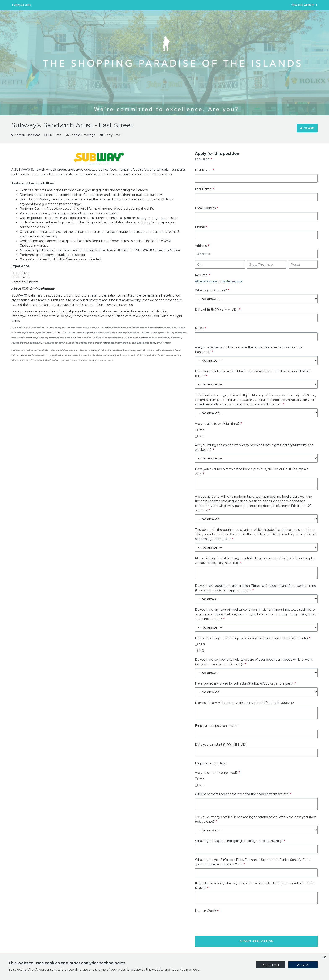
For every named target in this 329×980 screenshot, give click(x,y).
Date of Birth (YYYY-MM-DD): (218, 310)
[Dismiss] (325, 957)
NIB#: (200, 328)
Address (202, 246)
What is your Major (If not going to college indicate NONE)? (240, 841)
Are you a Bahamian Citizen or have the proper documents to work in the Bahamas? (249, 350)
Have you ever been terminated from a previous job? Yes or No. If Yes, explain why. (252, 471)
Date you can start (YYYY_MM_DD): (221, 745)
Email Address (206, 208)
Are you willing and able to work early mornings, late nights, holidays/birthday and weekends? (254, 447)
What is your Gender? (212, 290)
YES (200, 644)
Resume (202, 275)
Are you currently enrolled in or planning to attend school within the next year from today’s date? (256, 819)
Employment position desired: (217, 726)
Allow (303, 965)
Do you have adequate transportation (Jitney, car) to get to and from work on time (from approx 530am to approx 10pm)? (255, 588)
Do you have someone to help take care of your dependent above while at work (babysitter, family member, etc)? (254, 662)
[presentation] (227, 921)
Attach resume (206, 281)
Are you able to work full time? (218, 424)
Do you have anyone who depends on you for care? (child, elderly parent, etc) (253, 638)
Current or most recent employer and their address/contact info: (243, 794)
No (199, 436)
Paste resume (232, 281)
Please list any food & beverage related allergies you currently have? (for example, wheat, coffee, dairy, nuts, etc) (255, 561)
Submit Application (256, 941)
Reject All (271, 965)
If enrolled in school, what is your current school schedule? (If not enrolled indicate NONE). (255, 886)
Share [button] (307, 128)
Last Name (204, 189)
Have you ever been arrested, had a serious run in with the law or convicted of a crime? (253, 374)
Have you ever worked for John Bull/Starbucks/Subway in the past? (245, 683)
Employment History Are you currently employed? (217, 768)
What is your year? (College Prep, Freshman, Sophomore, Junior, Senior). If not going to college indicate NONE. (252, 862)
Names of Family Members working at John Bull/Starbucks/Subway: (245, 703)
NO (200, 651)
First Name (204, 170)
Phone (201, 227)
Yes (200, 430)
